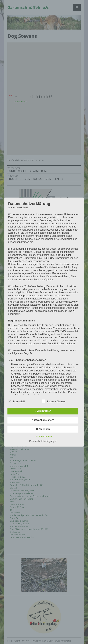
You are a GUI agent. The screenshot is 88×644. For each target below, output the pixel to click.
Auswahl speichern (43, 420)
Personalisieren (43, 436)
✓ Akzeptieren (43, 411)
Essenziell (16, 401)
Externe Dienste (54, 401)
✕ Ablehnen (43, 429)
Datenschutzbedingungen (43, 441)
